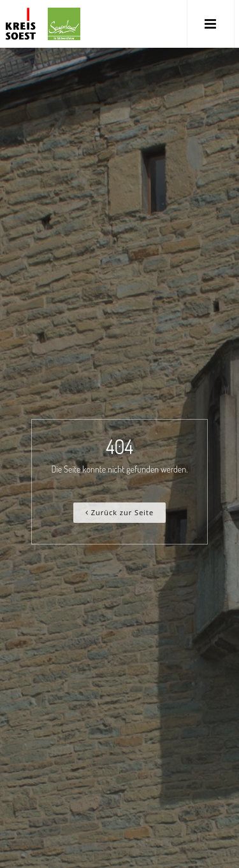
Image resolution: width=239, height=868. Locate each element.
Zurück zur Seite (119, 512)
